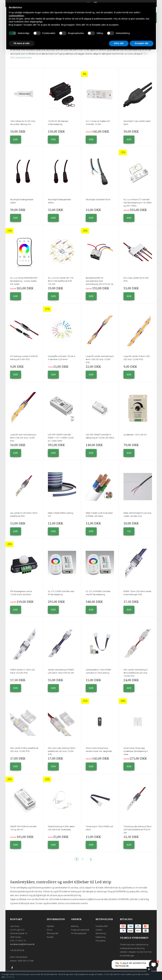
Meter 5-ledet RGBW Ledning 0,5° (60, 515)
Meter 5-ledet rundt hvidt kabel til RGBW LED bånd (99, 515)
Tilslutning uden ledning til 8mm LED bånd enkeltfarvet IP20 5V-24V (138, 830)
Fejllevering (100, 937)
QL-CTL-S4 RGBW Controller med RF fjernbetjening (98, 593)
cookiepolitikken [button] (16, 16)
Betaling (75, 926)
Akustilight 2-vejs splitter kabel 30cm (137, 123)
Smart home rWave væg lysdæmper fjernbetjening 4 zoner (135, 751)
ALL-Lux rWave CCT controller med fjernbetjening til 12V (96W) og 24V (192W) (138, 203)
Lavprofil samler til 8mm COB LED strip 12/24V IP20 (137, 358)
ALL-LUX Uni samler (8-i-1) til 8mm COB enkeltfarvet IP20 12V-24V (61, 281)
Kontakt (50, 937)
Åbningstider (53, 933)
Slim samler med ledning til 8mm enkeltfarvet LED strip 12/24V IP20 (135, 673)
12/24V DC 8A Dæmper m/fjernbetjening (58, 123)
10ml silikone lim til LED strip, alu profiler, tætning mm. (23, 123)
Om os (50, 930)
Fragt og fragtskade (80, 930)
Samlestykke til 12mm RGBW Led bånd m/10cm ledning (98, 671)
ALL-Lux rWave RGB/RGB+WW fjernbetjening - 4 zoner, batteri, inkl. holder (24, 281)
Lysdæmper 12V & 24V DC (135, 435)
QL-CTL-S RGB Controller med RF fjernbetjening (61, 593)
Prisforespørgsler (79, 933)
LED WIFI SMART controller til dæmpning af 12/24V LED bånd (100, 436)
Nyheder (50, 926)
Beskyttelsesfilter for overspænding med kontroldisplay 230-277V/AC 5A (100, 281)
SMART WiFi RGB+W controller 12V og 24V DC (23, 828)
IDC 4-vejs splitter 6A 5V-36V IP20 (136, 279)
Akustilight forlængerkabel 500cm (59, 201)
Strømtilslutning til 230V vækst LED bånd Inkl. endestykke (61, 828)
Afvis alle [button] (119, 43)
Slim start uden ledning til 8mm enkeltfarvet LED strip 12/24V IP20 (62, 751)
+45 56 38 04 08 (17, 950)
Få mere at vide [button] (22, 43)
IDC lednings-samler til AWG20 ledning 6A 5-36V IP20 (24, 358)
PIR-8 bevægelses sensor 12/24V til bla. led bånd (21, 593)
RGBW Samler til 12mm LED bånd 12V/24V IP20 (23, 671)
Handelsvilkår (102, 926)
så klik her (10, 977)
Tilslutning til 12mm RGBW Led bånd (99, 828)
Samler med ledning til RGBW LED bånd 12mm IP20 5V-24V (61, 671)
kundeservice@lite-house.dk (22, 944)
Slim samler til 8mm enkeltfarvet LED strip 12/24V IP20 (24, 750)
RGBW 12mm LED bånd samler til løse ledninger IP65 (137, 593)
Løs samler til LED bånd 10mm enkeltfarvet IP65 (24, 515)
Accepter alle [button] (141, 43)
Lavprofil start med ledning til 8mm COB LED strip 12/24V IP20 (23, 438)
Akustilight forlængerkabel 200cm (22, 201)
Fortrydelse (100, 941)
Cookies (99, 930)
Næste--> (91, 859)
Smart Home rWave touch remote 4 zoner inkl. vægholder (99, 750)
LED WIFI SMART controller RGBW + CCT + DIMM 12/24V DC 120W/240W (61, 438)
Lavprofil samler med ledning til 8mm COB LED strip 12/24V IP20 (100, 359)
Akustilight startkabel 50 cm (98, 200)
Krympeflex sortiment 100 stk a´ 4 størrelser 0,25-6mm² (62, 358)
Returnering (101, 933)
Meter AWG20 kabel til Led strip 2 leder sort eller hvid (137, 515)
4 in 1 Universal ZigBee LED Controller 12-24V (98, 123)
